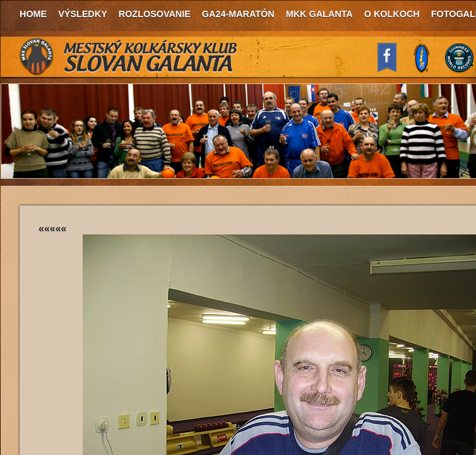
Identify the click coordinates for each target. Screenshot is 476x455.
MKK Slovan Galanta (129, 57)
